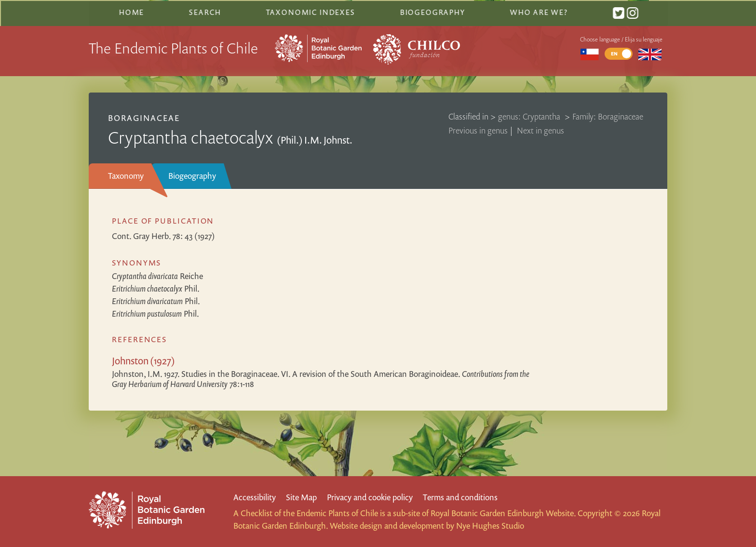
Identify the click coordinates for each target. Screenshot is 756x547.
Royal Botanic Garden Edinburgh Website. (503, 513)
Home (132, 11)
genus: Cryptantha (530, 115)
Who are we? (538, 11)
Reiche (157, 274)
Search (205, 11)
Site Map (301, 497)
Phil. (156, 287)
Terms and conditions (460, 497)
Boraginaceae (144, 116)
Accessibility (255, 497)
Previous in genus (478, 129)
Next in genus (540, 129)
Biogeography (192, 174)
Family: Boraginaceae (608, 115)
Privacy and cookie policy (370, 497)
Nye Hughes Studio (490, 526)
